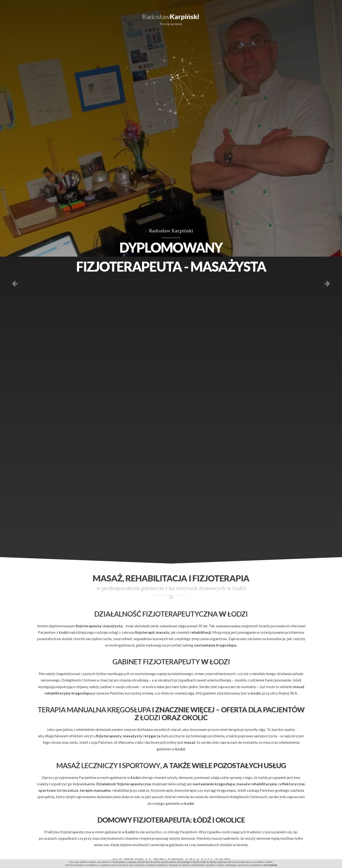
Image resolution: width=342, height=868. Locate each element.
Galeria (277, 18)
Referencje (235, 18)
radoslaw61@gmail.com (150, 3)
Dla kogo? (62, 18)
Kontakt (315, 18)
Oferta (22, 18)
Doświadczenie (110, 18)
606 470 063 (113, 3)
